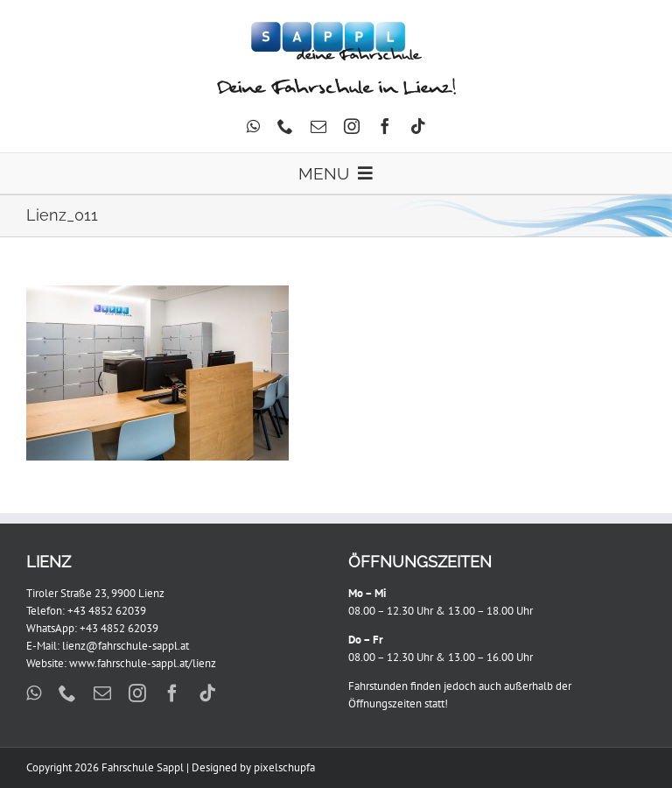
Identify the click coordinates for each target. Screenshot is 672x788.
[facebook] (385, 126)
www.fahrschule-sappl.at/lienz (143, 663)
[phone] (285, 126)
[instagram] (352, 126)
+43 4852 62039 (107, 611)
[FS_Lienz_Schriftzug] (336, 84)
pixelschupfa (284, 767)
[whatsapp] (253, 126)
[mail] (318, 126)
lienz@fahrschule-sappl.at (126, 646)
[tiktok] (418, 126)
